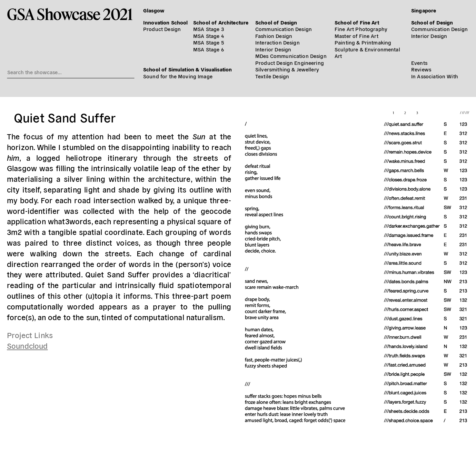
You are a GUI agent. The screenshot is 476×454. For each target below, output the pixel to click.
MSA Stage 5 (209, 42)
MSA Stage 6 (209, 49)
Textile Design (272, 76)
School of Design (276, 22)
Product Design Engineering (290, 63)
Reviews (421, 69)
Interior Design (273, 49)
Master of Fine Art (356, 36)
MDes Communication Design (291, 56)
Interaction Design (277, 42)
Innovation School (166, 22)
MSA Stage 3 (209, 29)
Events (419, 63)
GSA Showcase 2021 (70, 14)
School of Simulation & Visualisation (187, 69)
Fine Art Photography (361, 29)
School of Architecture (221, 22)
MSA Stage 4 (209, 36)
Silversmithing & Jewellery (287, 69)
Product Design (162, 29)
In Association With (435, 76)
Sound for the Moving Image (178, 76)
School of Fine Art (357, 22)
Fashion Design (274, 36)
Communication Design (284, 29)
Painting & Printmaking (363, 42)
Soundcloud (27, 345)
